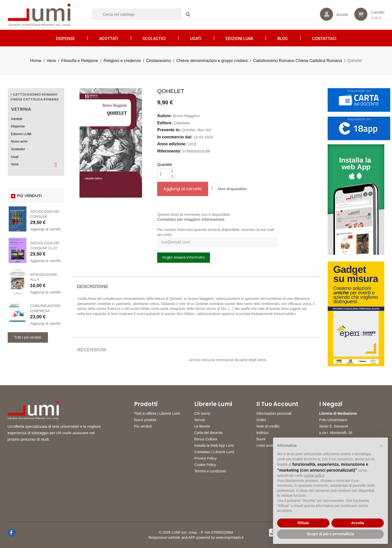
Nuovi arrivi (19, 141)
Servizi (200, 420)
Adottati (109, 39)
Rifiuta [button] (303, 523)
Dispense (65, 39)
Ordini (261, 420)
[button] (381, 446)
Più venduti (143, 426)
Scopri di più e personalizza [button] (330, 534)
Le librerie (202, 426)
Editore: (165, 123)
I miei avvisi (266, 445)
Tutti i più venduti (28, 337)
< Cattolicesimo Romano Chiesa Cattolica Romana (34, 97)
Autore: (164, 116)
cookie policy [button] (314, 475)
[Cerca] (144, 14)
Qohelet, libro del (196, 130)
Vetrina (21, 109)
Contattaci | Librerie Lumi (214, 452)
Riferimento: (169, 151)
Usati (196, 39)
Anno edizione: (172, 144)
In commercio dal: (175, 137)
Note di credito (268, 426)
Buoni (261, 439)
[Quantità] (163, 174)
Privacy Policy (205, 458)
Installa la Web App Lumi (214, 445)
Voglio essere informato (183, 257)
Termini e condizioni (210, 471)
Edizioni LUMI (239, 39)
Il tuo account (277, 404)
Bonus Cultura (206, 439)
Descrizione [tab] (92, 287)
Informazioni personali (274, 413)
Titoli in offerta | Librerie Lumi (157, 413)
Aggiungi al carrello (46, 229)
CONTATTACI (324, 39)
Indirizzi (262, 433)
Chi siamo (202, 413)
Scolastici (154, 39)
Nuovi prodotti (145, 420)
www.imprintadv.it (230, 537)
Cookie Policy (205, 465)
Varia (15, 164)
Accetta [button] (358, 523)
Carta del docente (209, 433)
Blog (283, 39)
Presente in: (169, 130)
